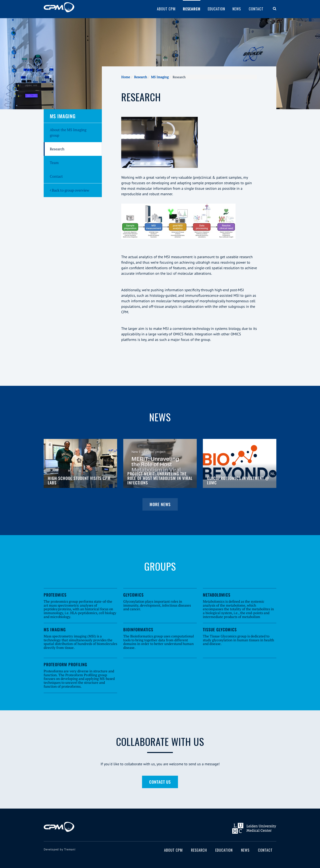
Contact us (160, 782)
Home (126, 77)
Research (192, 9)
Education (216, 9)
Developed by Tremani (60, 849)
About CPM (166, 9)
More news (160, 504)
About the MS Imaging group (68, 132)
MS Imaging (160, 77)
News (237, 9)
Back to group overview (69, 190)
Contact (256, 9)
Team (54, 163)
